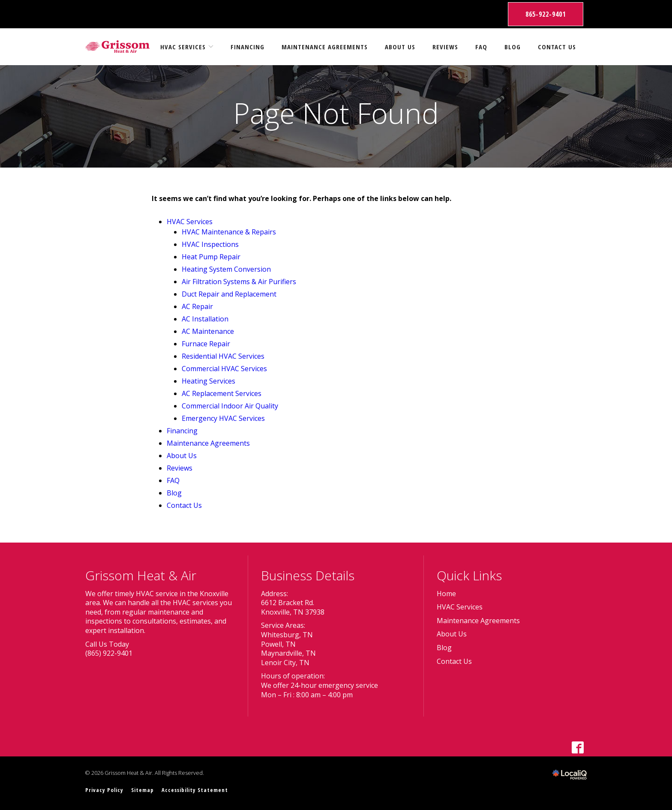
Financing (247, 47)
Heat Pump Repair (211, 257)
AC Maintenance (208, 331)
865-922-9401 (546, 14)
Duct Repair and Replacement (229, 294)
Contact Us (557, 47)
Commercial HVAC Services (224, 369)
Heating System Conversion (226, 269)
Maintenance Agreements (325, 47)
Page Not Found (336, 113)
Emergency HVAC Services (223, 418)
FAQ (481, 47)
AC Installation (205, 319)
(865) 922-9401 (109, 653)
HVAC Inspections (210, 244)
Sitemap (142, 790)
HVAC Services (183, 47)
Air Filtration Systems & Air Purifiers (239, 282)
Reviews (445, 47)
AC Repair (197, 306)
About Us (400, 47)
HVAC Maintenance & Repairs (229, 232)
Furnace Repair (206, 344)
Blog (513, 47)
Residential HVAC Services (223, 356)
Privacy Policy (104, 790)
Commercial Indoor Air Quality (230, 406)
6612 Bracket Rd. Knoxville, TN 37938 (293, 607)
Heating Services (208, 381)
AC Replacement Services (222, 393)
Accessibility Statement (195, 790)
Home (446, 594)
